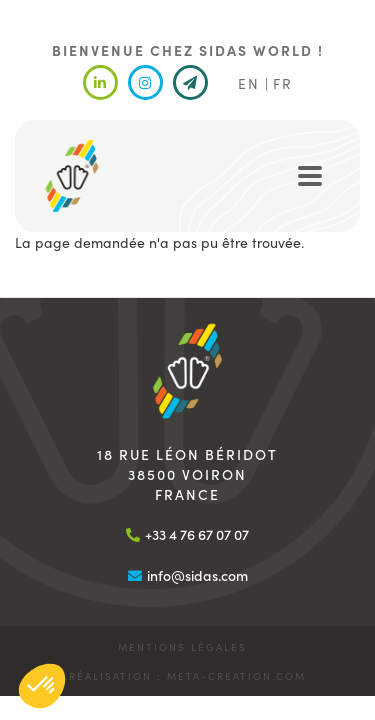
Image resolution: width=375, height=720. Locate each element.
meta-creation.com (236, 676)
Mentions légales (182, 647)
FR (283, 83)
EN (249, 83)
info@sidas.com (197, 575)
